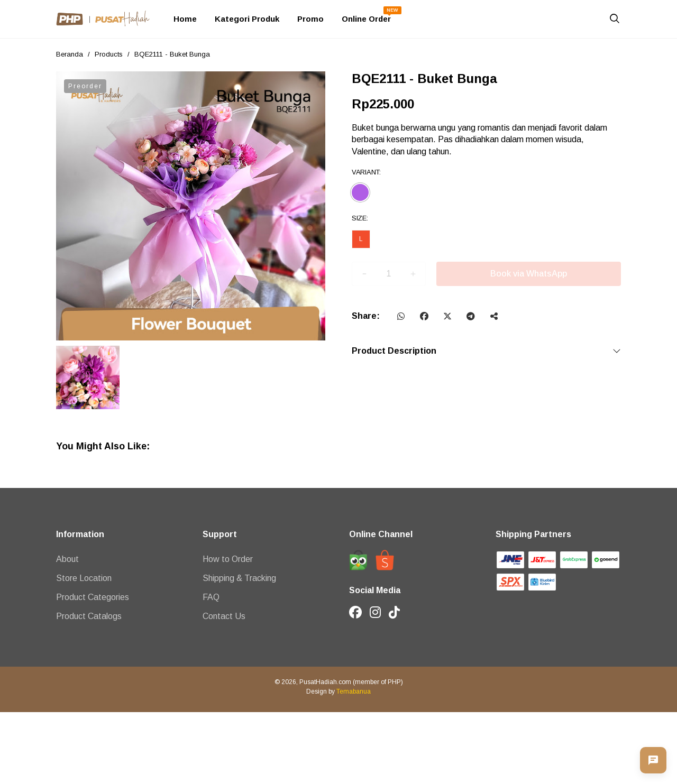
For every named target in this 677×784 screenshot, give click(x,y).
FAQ (211, 597)
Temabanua (354, 691)
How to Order (228, 559)
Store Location (84, 578)
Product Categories (93, 597)
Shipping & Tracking (239, 578)
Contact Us (224, 616)
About (67, 559)
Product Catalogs (89, 616)
